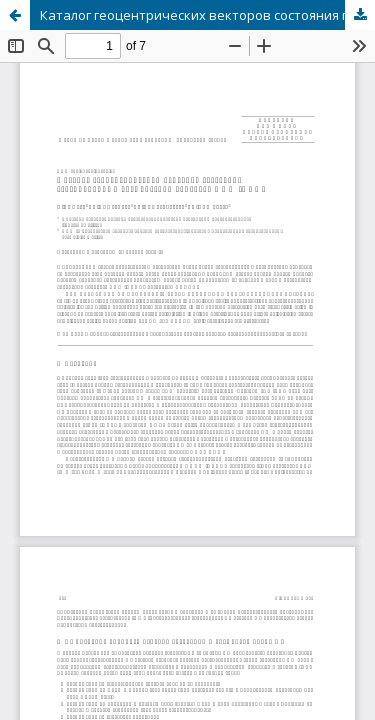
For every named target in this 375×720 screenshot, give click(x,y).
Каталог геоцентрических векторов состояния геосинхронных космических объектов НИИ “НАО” (207, 15)
